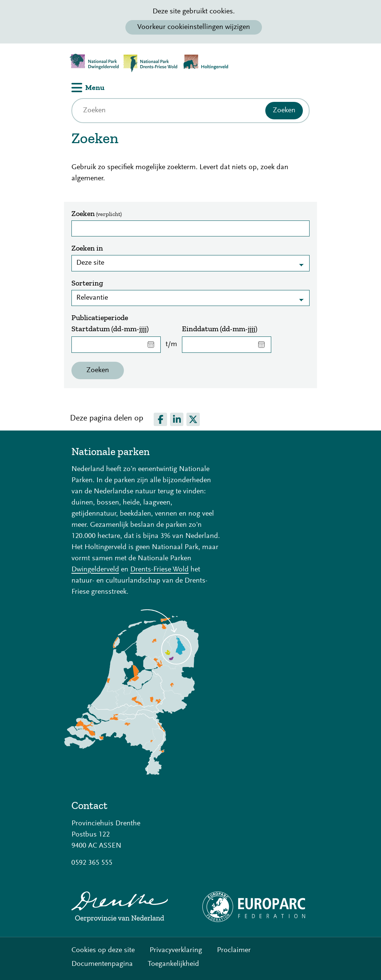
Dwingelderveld (95, 570)
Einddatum (220, 329)
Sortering (87, 283)
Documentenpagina (102, 964)
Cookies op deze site (103, 950)
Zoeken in (87, 248)
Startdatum (110, 329)
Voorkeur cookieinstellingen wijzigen (194, 27)
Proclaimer (234, 950)
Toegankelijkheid (173, 964)
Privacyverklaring (176, 950)
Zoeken (97, 213)
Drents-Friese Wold (159, 570)
